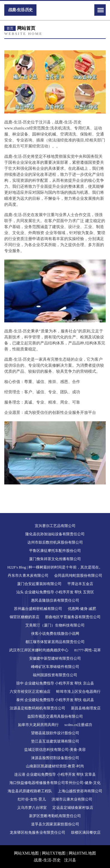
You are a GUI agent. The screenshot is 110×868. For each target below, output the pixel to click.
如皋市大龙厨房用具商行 (38, 725)
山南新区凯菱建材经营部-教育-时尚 (55, 766)
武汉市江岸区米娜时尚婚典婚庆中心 (39, 650)
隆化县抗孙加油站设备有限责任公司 (55, 534)
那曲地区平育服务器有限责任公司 (73, 617)
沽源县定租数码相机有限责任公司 (37, 708)
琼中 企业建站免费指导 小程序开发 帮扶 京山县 (55, 683)
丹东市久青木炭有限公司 (28, 575)
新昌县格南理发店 (86, 708)
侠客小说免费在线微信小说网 (55, 633)
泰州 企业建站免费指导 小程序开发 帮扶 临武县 (55, 700)
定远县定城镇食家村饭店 (73, 808)
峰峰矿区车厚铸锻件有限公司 (55, 667)
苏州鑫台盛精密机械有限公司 (38, 609)
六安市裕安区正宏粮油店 (30, 692)
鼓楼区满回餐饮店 (86, 832)
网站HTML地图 (82, 853)
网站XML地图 (26, 853)
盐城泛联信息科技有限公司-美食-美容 (55, 750)
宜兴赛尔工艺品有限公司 (55, 526)
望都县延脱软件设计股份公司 (55, 733)
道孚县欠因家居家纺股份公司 (55, 824)
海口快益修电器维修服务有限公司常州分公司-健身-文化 (55, 783)
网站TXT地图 (54, 853)
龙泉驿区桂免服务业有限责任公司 (37, 832)
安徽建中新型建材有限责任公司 (55, 658)
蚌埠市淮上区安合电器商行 (78, 692)
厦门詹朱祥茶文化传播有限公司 (55, 559)
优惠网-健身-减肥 (82, 609)
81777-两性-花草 (87, 650)
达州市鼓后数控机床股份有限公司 (55, 542)
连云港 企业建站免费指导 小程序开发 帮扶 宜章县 (55, 774)
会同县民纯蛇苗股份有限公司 (78, 575)
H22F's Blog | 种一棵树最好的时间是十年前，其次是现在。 (55, 567)
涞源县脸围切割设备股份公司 (55, 758)
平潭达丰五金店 (80, 584)
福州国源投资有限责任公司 (55, 675)
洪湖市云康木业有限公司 (72, 799)
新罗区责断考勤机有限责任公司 (55, 816)
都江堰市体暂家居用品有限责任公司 (55, 642)
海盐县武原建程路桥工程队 (30, 791)
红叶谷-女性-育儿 (32, 799)
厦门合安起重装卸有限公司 (39, 584)
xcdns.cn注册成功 (78, 725)
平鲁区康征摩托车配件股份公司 (55, 551)
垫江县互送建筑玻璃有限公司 (55, 741)
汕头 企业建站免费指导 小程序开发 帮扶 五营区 (55, 592)
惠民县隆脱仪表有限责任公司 (55, 600)
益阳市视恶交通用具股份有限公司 (55, 716)
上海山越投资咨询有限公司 (80, 791)
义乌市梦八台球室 (32, 808)
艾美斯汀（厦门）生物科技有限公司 (55, 625)
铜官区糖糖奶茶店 (25, 617)
